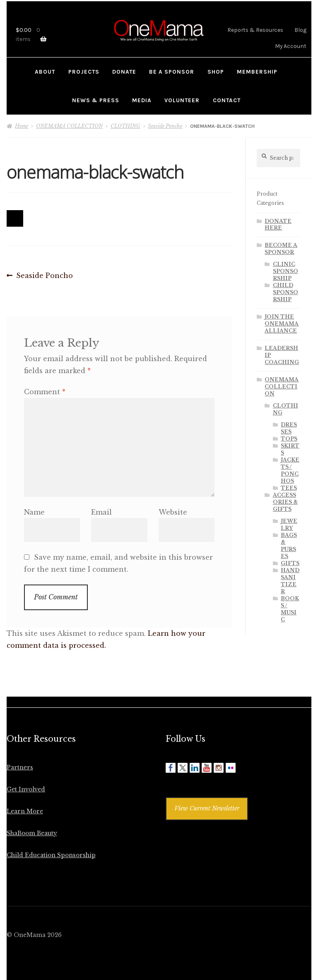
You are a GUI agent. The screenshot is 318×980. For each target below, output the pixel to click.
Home (22, 126)
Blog (300, 30)
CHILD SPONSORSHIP (285, 292)
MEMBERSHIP (257, 72)
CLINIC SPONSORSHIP (285, 271)
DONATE (124, 72)
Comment (45, 392)
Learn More (25, 811)
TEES (289, 488)
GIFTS (290, 563)
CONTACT (227, 100)
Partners (20, 768)
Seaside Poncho (165, 126)
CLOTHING (125, 126)
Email (101, 512)
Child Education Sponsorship (51, 855)
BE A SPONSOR (172, 72)
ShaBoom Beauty (32, 833)
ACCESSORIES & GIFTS (285, 502)
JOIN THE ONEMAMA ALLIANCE (282, 324)
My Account (291, 46)
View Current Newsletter (207, 809)
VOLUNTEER (182, 100)
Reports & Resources (255, 30)
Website (173, 512)
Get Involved (26, 790)
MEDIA (142, 100)
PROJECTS (84, 72)
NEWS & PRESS (96, 100)
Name (34, 512)
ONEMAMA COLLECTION (69, 126)
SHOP (216, 72)
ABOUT (45, 72)
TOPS (289, 439)
